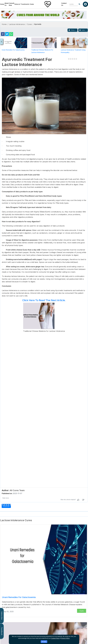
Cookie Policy (55, 638)
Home (2, 4)
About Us (7, 4)
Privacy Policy (65, 638)
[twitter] (7, 34)
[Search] (79, 4)
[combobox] (72, 4)
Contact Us (64, 4)
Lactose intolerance (17, 24)
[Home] (47, 4)
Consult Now (11, 4)
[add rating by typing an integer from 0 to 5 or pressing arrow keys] (7, 505)
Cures (32, 4)
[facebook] (3, 34)
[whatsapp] (11, 34)
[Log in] (85, 4)
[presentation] (2, 42)
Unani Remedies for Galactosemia (13, 50)
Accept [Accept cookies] (44, 642)
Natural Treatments (22, 4)
